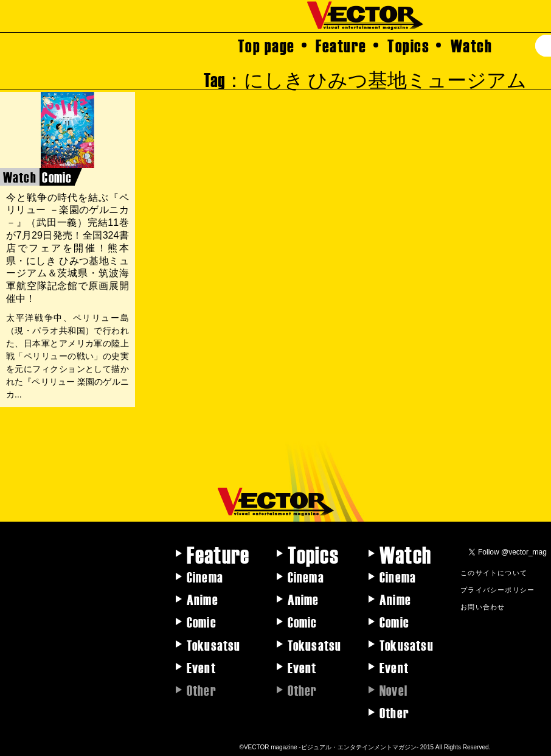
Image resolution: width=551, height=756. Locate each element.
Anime (203, 599)
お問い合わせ (483, 606)
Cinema (205, 576)
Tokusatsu (214, 645)
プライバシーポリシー (497, 589)
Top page (266, 45)
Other (394, 712)
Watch (472, 45)
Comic (202, 621)
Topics (408, 45)
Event (201, 667)
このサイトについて (494, 572)
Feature (341, 45)
